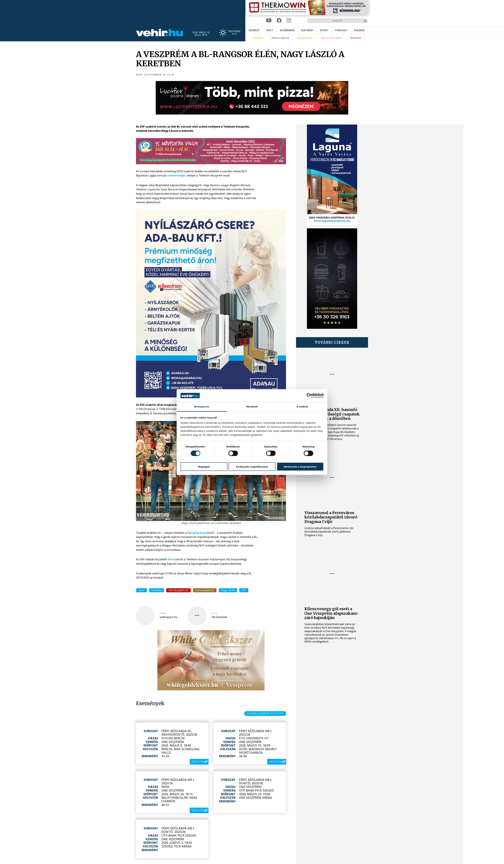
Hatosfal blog (196, 533)
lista (171, 559)
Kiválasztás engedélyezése (252, 467)
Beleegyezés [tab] (202, 407)
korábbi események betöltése (265, 713)
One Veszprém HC (178, 590)
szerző (163, 613)
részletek (198, 762)
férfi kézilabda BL (205, 590)
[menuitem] (254, 30)
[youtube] (269, 21)
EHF (244, 590)
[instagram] (289, 21)
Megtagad (204, 467)
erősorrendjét (176, 175)
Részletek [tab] (252, 407)
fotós (214, 613)
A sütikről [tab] (302, 407)
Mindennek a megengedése (300, 467)
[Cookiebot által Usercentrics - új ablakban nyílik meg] (309, 396)
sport (142, 590)
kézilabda (157, 590)
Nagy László (228, 590)
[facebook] (279, 21)
